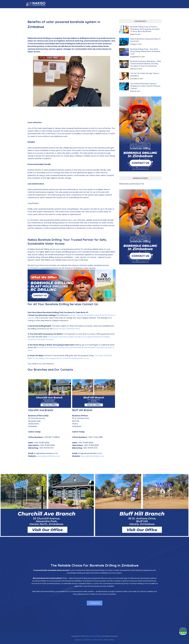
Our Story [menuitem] (69, 10)
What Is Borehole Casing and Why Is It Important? (145, 40)
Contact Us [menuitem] (158, 10)
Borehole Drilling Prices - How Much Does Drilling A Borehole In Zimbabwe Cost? (145, 51)
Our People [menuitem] (81, 10)
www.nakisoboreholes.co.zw (48, 456)
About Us (78, 640)
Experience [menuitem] (94, 10)
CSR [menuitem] (118, 10)
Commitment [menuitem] (128, 10)
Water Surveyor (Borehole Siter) (66, 329)
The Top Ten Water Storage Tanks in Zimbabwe (145, 75)
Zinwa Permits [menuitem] (143, 10)
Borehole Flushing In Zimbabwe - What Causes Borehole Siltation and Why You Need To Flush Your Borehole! (146, 64)
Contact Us (95, 603)
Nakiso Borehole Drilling (94, 636)
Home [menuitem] (48, 10)
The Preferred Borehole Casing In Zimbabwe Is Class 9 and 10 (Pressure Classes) (145, 86)
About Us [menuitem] (57, 10)
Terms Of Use (98, 640)
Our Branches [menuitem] (107, 10)
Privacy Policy (109, 640)
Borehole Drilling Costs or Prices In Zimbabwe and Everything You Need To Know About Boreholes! (145, 29)
